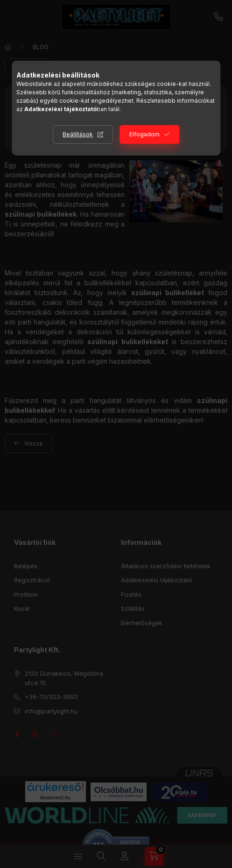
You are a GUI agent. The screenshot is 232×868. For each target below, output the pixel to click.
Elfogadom (144, 134)
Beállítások (78, 134)
